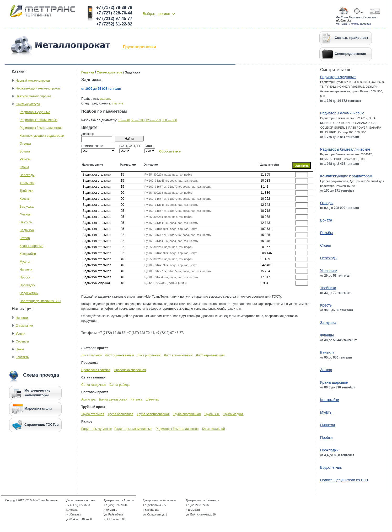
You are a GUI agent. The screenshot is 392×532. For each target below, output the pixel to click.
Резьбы (25, 159)
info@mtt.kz (343, 20)
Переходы (27, 175)
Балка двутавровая (113, 399)
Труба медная (233, 414)
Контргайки (28, 254)
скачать (105, 99)
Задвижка (27, 230)
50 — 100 (138, 120)
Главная (88, 72)
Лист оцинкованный (120, 355)
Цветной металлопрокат (33, 96)
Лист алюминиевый (178, 355)
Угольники (27, 183)
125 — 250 (153, 120)
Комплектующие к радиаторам (42, 136)
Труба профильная (187, 414)
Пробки (25, 277)
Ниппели (26, 270)
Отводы (25, 144)
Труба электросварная (153, 414)
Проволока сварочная (130, 370)
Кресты (25, 199)
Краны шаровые (31, 246)
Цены (20, 349)
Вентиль (26, 222)
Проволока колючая (96, 370)
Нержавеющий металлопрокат (38, 88)
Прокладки (28, 285)
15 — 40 (124, 120)
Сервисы (22, 341)
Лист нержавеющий (210, 355)
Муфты (25, 262)
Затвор (25, 238)
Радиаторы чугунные (35, 112)
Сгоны (24, 167)
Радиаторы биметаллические (41, 128)
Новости (22, 318)
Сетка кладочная (94, 385)
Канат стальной (214, 429)
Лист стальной (92, 355)
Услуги (21, 334)
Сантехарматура (28, 104)
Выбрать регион (156, 14)
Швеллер (152, 399)
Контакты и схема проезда (353, 24)
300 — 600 (170, 120)
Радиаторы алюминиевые (39, 120)
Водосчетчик (29, 293)
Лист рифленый (149, 355)
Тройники (26, 191)
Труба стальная (93, 414)
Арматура (88, 399)
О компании (24, 326)
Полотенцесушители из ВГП (40, 301)
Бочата (25, 151)
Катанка (136, 399)
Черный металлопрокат (33, 81)
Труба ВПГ (212, 414)
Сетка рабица (120, 385)
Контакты (23, 357)
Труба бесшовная (120, 414)
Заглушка (27, 207)
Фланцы (26, 214)
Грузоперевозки (139, 47)
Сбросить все (170, 151)
